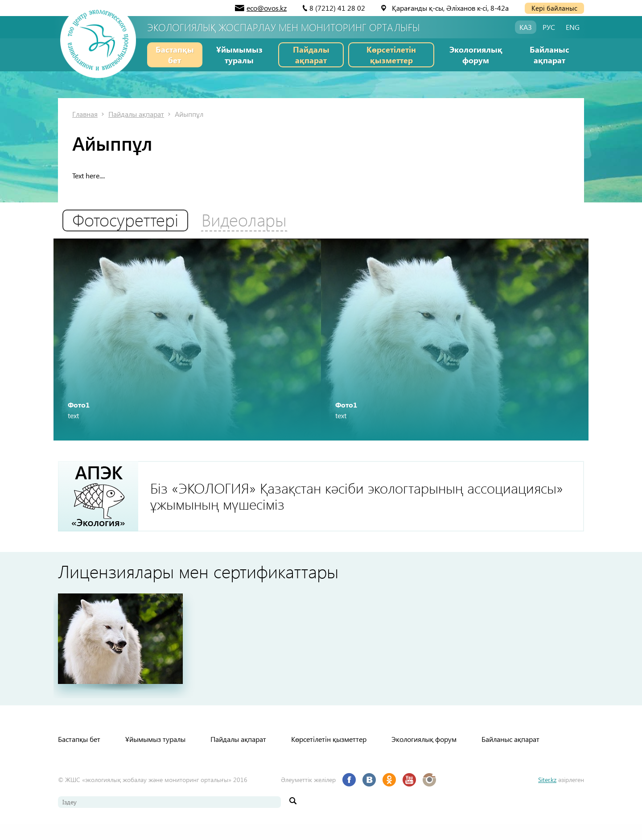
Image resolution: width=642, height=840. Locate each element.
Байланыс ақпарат (549, 55)
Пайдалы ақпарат (311, 55)
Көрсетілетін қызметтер (391, 55)
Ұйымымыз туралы (239, 55)
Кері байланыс (554, 8)
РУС (549, 27)
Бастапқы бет (175, 55)
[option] (187, 346)
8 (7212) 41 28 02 (337, 8)
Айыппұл (189, 114)
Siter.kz (547, 795)
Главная (85, 114)
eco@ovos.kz (267, 8)
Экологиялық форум (476, 55)
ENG (573, 27)
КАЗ (526, 27)
